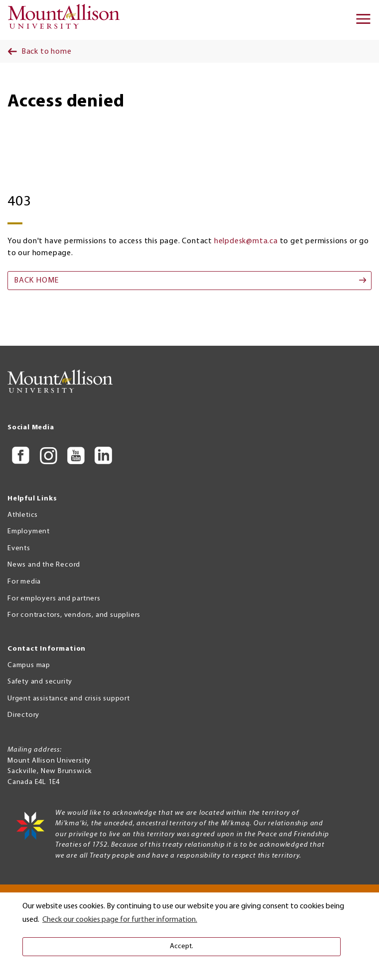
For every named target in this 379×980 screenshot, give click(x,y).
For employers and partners (54, 599)
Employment (29, 532)
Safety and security (40, 682)
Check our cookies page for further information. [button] (120, 920)
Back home (36, 281)
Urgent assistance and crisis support (69, 699)
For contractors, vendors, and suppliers (74, 615)
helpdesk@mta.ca (246, 241)
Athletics (23, 515)
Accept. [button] (182, 946)
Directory (23, 715)
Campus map (29, 665)
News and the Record (44, 565)
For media (24, 582)
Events (19, 548)
